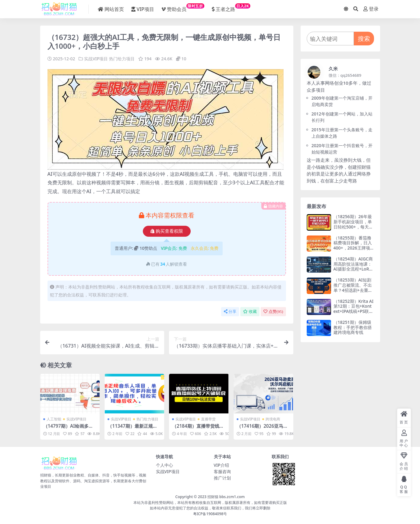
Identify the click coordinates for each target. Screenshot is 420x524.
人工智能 (54, 419)
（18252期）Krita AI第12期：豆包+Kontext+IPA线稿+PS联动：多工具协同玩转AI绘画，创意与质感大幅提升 (354, 314)
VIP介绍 (221, 465)
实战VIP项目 (96, 59)
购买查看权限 (167, 231)
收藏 (250, 312)
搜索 (364, 39)
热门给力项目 (122, 59)
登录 (371, 9)
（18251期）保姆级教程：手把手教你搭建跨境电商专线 (353, 327)
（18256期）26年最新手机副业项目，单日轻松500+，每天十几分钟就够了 (353, 224)
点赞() (273, 312)
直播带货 (208, 419)
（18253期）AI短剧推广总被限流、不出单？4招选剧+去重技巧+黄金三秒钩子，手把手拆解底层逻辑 (353, 290)
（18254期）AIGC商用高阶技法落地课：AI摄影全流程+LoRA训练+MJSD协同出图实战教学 (353, 269)
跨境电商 (273, 419)
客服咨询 (222, 471)
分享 (230, 312)
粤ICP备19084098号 (210, 514)
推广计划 (222, 478)
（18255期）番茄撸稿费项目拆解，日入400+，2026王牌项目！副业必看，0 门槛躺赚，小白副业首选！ (353, 251)
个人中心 (164, 465)
